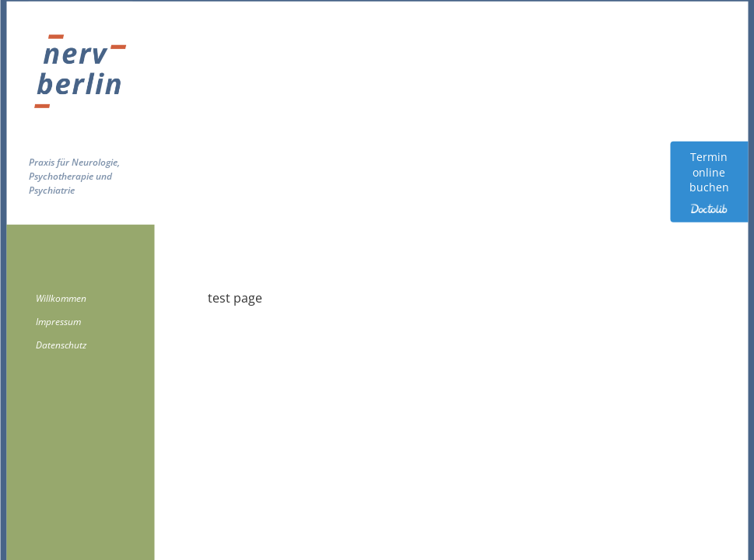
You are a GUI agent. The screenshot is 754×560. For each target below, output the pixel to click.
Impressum (58, 322)
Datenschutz (61, 345)
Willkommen (61, 298)
